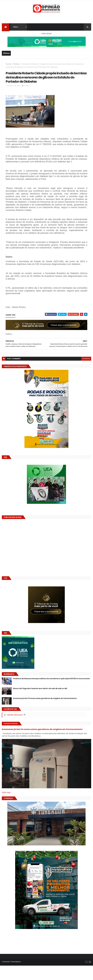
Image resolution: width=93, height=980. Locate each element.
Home (8, 66)
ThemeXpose (16, 977)
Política (16, 66)
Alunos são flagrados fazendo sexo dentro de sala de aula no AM (40, 704)
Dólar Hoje (6, 808)
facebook (86, 374)
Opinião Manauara (15, 730)
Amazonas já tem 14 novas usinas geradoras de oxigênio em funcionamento (45, 713)
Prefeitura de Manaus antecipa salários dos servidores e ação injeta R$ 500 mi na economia (51, 694)
